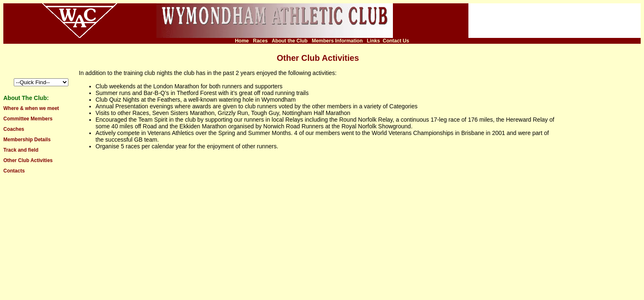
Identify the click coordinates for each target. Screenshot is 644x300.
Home (242, 41)
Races (260, 41)
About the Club (289, 41)
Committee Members (28, 119)
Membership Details (27, 140)
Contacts (14, 171)
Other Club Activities (28, 160)
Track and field (21, 150)
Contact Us (396, 41)
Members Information (337, 41)
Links (373, 41)
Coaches (14, 129)
